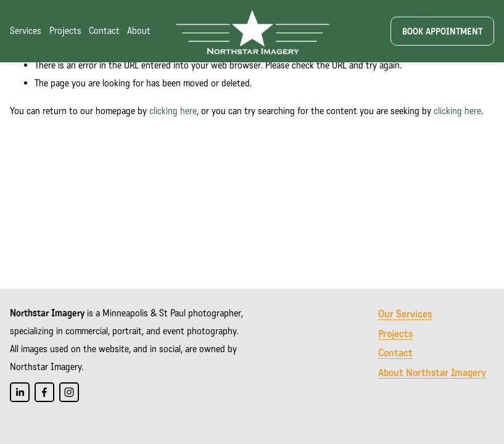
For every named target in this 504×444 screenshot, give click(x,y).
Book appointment (442, 31)
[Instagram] (69, 392)
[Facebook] (44, 392)
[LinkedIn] (20, 392)
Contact (104, 31)
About (139, 31)
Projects (65, 31)
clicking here (173, 111)
